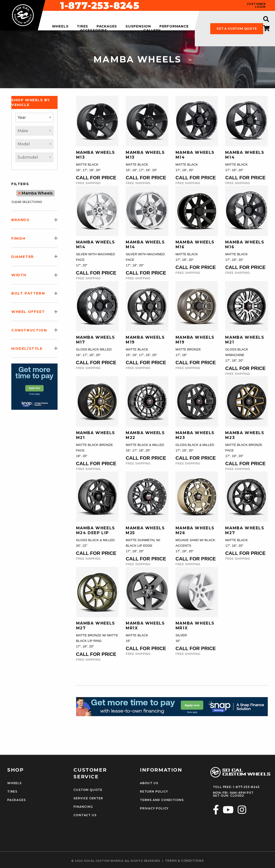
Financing (83, 807)
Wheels (14, 783)
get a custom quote (237, 29)
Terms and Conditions (162, 800)
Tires (12, 792)
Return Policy (154, 792)
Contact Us (85, 815)
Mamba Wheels (35, 193)
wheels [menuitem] (60, 27)
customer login (256, 5)
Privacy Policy (154, 808)
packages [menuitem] (107, 27)
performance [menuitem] (174, 27)
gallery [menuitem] (152, 31)
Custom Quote (88, 790)
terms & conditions (184, 861)
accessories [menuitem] (94, 31)
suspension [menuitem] (138, 27)
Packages (16, 800)
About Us (149, 783)
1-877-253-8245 (174, 6)
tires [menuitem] (82, 27)
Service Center (88, 798)
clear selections (27, 202)
